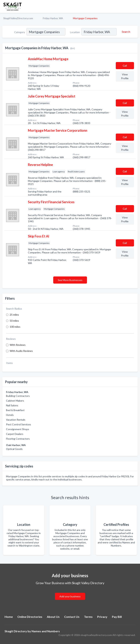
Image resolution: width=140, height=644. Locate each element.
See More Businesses (70, 280)
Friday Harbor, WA (53, 18)
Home (9, 617)
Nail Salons (12, 405)
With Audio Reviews (21, 351)
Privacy (102, 617)
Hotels (10, 415)
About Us (53, 617)
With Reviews (18, 345)
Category (20, 32)
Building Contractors (18, 396)
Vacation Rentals (16, 420)
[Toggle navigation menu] (135, 6)
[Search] (125, 32)
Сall (125, 66)
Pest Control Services (19, 424)
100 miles (15, 327)
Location (75, 32)
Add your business (70, 596)
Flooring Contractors (18, 439)
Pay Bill (117, 617)
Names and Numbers (46, 631)
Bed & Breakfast (15, 410)
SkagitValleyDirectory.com (18, 18)
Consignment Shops (18, 429)
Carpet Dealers (15, 434)
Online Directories (30, 617)
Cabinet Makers (15, 401)
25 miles (14, 315)
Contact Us (72, 617)
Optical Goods (14, 449)
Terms (88, 617)
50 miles (14, 321)
